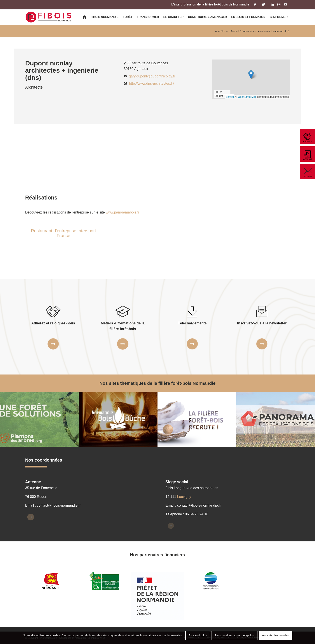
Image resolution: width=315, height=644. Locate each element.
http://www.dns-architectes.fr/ (151, 83)
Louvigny (184, 497)
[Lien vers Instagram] (279, 4)
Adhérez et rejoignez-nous (53, 323)
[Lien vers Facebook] (255, 4)
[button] (251, 75)
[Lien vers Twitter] (263, 4)
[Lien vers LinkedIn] (272, 4)
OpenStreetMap (247, 97)
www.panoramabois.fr (123, 212)
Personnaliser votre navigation (235, 635)
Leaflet (230, 97)
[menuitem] (84, 17)
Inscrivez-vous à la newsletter (262, 323)
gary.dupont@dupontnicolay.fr (152, 76)
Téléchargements (192, 323)
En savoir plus (198, 635)
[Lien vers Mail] (285, 4)
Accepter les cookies (275, 635)
